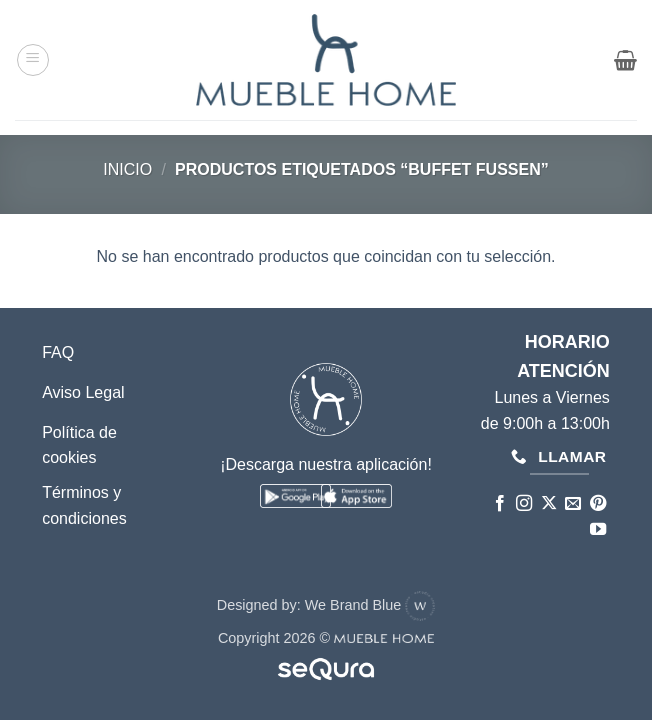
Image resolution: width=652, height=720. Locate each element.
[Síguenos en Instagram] (524, 504)
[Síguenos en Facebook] (500, 504)
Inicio (127, 169)
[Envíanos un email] (573, 504)
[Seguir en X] (549, 504)
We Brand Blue (370, 605)
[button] (33, 60)
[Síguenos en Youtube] (597, 530)
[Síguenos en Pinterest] (597, 504)
